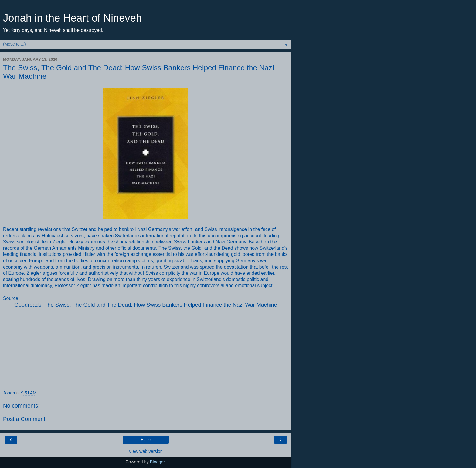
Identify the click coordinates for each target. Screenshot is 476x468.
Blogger (157, 462)
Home (146, 440)
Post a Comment (24, 419)
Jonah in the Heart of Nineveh (72, 18)
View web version (146, 451)
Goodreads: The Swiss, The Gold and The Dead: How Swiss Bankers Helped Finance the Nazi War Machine (146, 305)
